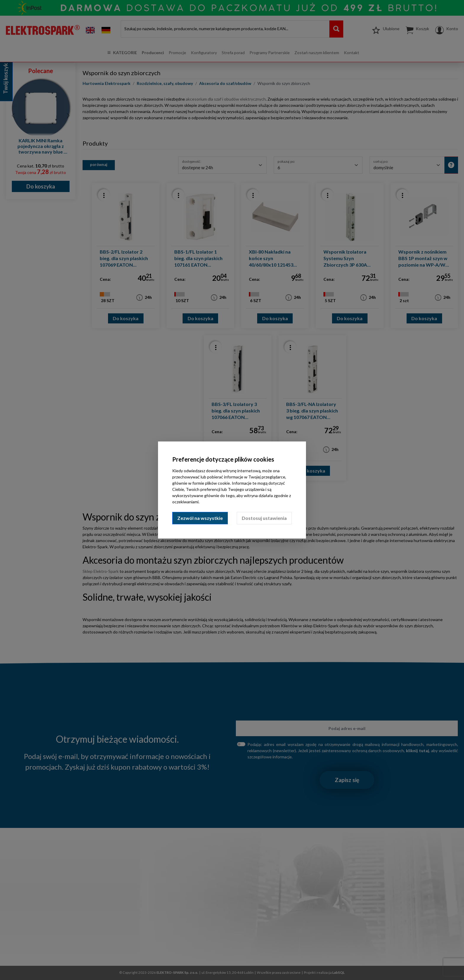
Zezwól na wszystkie (200, 518)
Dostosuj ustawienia (264, 518)
